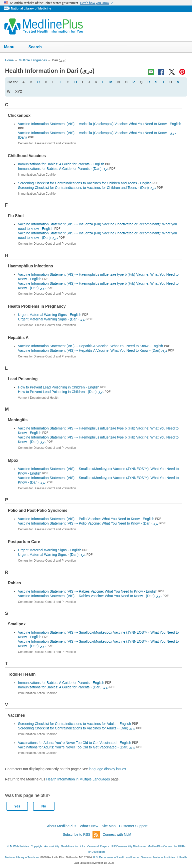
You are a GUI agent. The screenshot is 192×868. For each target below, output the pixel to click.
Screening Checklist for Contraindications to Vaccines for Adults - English (78, 724)
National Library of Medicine (31, 9)
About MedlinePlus (62, 826)
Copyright (37, 846)
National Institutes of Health (170, 857)
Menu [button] (12, 47)
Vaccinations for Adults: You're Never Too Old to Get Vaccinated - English (78, 743)
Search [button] (38, 47)
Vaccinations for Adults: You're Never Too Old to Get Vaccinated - (80, 747)
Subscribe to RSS (81, 835)
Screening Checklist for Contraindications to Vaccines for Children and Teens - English (88, 183)
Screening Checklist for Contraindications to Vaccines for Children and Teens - (90, 188)
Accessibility (52, 846)
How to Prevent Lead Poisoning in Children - (64, 392)
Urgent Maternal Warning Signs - (55, 319)
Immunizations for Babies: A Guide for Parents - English (65, 164)
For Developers (96, 852)
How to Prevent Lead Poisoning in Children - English (62, 387)
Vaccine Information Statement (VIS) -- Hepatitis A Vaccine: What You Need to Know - (96, 350)
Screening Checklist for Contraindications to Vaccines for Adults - (80, 728)
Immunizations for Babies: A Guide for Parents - (67, 169)
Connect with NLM (117, 834)
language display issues (107, 769)
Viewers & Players (98, 846)
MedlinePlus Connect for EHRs (166, 846)
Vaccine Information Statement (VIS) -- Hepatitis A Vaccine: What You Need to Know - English (94, 346)
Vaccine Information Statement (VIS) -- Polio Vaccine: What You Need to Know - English (90, 519)
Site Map (109, 826)
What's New (89, 826)
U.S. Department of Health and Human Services (122, 857)
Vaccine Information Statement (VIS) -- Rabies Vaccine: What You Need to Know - (93, 596)
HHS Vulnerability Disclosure (128, 846)
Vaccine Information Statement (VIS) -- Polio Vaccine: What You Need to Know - (92, 523)
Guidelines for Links (73, 846)
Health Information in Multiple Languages (78, 779)
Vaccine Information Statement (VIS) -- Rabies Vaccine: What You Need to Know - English (91, 591)
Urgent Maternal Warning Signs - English (53, 315)
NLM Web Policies (18, 846)
